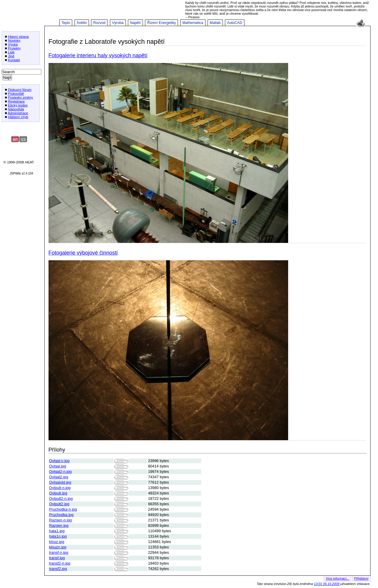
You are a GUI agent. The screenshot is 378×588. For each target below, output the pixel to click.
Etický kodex (18, 105)
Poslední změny (20, 97)
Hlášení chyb (18, 117)
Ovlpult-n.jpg (60, 488)
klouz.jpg (57, 542)
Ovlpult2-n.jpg (61, 498)
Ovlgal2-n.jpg (60, 472)
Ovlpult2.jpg (59, 504)
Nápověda (16, 109)
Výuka (13, 44)
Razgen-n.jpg (61, 520)
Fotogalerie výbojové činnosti (83, 253)
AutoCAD (235, 23)
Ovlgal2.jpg (59, 477)
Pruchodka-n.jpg (63, 509)
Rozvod (99, 23)
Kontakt (14, 60)
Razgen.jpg (59, 525)
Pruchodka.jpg (61, 515)
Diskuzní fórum (19, 90)
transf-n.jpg (59, 552)
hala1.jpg (57, 531)
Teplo (66, 23)
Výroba (118, 23)
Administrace (18, 113)
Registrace (16, 101)
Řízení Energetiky (161, 23)
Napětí (135, 23)
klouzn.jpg (58, 547)
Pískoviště (16, 93)
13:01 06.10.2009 (327, 584)
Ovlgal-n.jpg (59, 461)
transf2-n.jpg (60, 563)
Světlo (82, 23)
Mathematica (193, 23)
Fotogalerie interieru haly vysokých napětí (98, 55)
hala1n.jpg (58, 536)
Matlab (215, 23)
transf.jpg (57, 558)
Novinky (14, 40)
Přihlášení (361, 578)
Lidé (11, 52)
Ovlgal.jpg (58, 466)
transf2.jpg (58, 569)
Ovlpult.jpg (58, 493)
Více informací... (337, 578)
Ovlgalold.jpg (60, 482)
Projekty (14, 48)
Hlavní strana (18, 36)
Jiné (11, 56)
